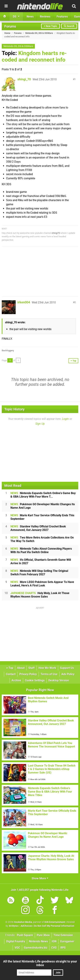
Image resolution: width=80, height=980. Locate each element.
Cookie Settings (35, 680)
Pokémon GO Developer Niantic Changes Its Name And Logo (43, 506)
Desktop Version (59, 680)
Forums (10, 26)
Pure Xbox (43, 935)
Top (10, 668)
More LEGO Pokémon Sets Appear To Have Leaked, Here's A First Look (42, 584)
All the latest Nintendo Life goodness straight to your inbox (40, 963)
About (21, 668)
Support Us (67, 668)
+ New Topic (50, 26)
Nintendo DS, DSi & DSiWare (39, 33)
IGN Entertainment (55, 922)
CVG (54, 948)
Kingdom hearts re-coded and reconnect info (34, 56)
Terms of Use (49, 674)
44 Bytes (14, 926)
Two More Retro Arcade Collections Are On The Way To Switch (42, 539)
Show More (40, 878)
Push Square (25, 935)
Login (65, 419)
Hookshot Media (23, 922)
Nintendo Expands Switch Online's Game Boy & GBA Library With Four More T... (43, 495)
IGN (54, 941)
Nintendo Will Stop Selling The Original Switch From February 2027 (39, 573)
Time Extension (63, 935)
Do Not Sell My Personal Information (54, 926)
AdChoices (26, 926)
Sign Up (40, 424)
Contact (11, 674)
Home (7, 33)
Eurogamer (67, 941)
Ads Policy (68, 674)
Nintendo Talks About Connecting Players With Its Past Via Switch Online (41, 550)
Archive (16, 680)
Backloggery (8, 350)
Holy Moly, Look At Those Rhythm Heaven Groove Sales (40, 595)
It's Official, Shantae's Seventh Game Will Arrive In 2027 (41, 561)
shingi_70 (24, 79)
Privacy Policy (28, 674)
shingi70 (56, 233)
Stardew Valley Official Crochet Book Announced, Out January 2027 (38, 528)
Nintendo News (38, 941)
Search (69, 26)
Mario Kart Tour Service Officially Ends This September (42, 517)
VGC (17, 948)
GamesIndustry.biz (36, 948)
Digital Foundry (16, 941)
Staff (32, 668)
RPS (63, 948)
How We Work (47, 668)
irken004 (24, 302)
